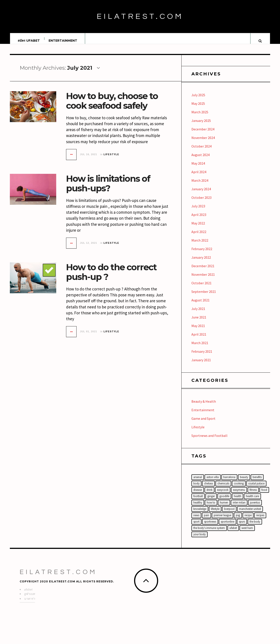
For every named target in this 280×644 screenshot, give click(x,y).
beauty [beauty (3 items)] (244, 481)
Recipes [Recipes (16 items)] (260, 519)
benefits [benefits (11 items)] (257, 481)
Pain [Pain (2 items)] (206, 519)
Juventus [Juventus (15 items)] (255, 507)
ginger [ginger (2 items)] (211, 500)
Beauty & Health (204, 406)
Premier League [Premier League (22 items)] (222, 519)
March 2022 (200, 244)
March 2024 (200, 185)
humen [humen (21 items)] (224, 507)
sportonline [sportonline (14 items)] (227, 526)
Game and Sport (203, 423)
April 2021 (199, 338)
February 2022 (202, 253)
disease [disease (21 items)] (198, 494)
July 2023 (198, 210)
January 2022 (201, 262)
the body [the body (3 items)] (255, 526)
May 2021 (198, 330)
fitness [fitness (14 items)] (253, 494)
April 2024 (199, 176)
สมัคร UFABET (29, 41)
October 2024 (201, 150)
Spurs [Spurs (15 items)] (242, 526)
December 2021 (203, 270)
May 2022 (198, 227)
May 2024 (198, 167)
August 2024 (200, 159)
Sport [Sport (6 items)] (196, 526)
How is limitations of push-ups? (108, 188)
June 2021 (199, 321)
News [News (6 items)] (196, 519)
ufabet (28, 594)
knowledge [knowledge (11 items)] (200, 513)
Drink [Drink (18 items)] (209, 494)
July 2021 (198, 313)
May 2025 (198, 108)
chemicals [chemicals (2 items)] (223, 488)
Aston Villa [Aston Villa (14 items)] (213, 481)
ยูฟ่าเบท (29, 598)
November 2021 (203, 279)
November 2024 (203, 142)
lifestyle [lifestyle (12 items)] (215, 513)
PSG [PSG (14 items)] (238, 519)
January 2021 (201, 364)
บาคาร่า (30, 603)
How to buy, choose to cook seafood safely (112, 105)
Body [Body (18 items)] (196, 488)
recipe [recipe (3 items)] (248, 519)
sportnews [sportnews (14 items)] (210, 526)
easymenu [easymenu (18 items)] (239, 494)
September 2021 (204, 296)
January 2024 (201, 193)
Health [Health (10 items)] (238, 500)
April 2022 (199, 236)
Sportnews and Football (209, 440)
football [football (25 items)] (198, 500)
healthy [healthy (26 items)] (198, 507)
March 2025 (200, 116)
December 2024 (203, 133)
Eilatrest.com (140, 16)
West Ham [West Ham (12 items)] (247, 532)
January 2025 (201, 125)
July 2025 (198, 99)
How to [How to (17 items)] (211, 507)
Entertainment (63, 41)
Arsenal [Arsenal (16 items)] (198, 481)
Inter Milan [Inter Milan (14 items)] (239, 507)
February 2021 (202, 356)
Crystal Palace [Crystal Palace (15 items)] (256, 488)
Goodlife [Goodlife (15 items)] (224, 500)
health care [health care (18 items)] (252, 500)
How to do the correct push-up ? (111, 276)
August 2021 (200, 304)
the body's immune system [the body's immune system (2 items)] (209, 532)
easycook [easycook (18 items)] (223, 494)
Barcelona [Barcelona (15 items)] (229, 481)
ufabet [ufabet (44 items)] (233, 532)
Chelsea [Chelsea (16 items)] (208, 488)
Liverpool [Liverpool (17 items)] (229, 513)
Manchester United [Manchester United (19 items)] (250, 513)
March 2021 (200, 347)
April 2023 (199, 219)
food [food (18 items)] (264, 494)
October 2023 (201, 202)
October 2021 (201, 287)
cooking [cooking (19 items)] (239, 488)
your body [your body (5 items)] (199, 538)
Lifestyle (111, 158)
